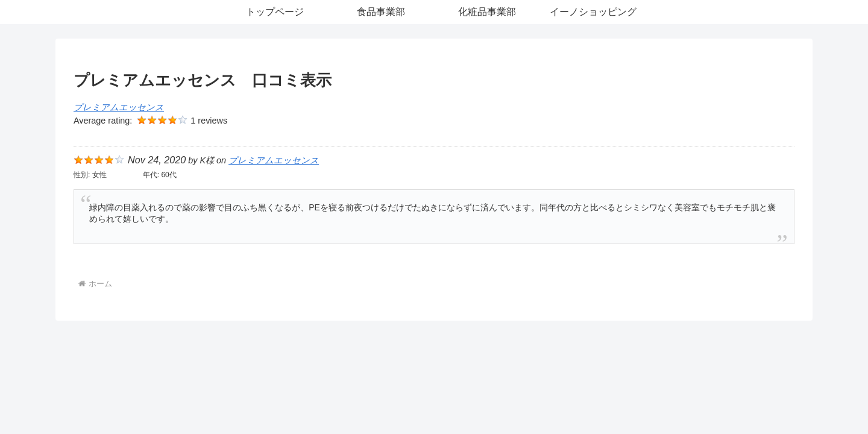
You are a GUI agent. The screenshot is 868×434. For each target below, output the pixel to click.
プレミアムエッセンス (119, 107)
